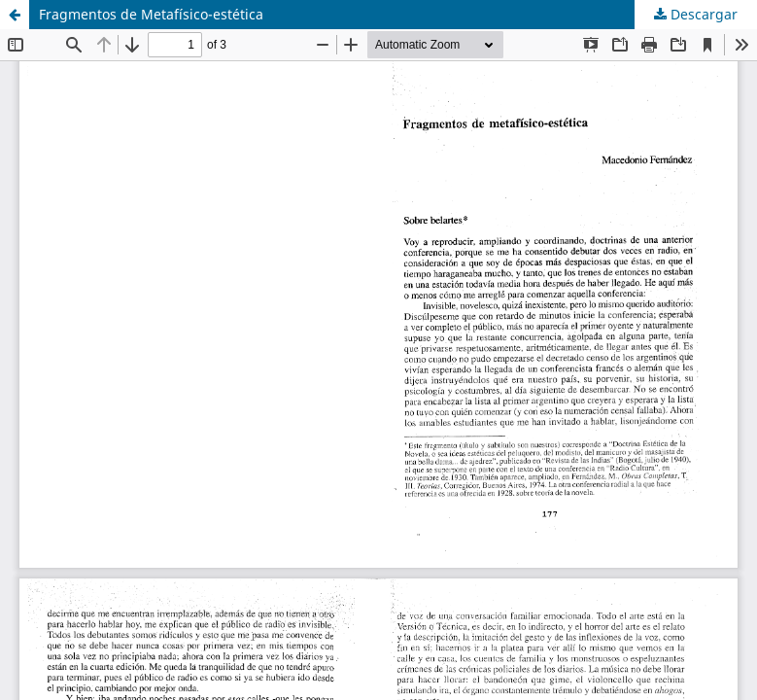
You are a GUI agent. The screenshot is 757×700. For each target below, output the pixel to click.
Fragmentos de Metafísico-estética (151, 14)
